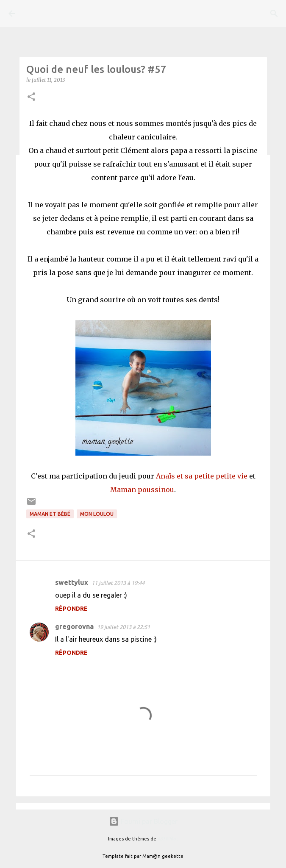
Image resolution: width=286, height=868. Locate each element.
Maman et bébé (50, 514)
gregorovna (74, 626)
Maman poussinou (142, 490)
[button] (31, 97)
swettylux (72, 582)
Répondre (71, 609)
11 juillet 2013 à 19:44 (118, 583)
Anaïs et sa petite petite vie (202, 476)
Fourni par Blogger (143, 821)
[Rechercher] (274, 14)
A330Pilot (168, 839)
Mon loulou (97, 514)
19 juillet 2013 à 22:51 (124, 627)
